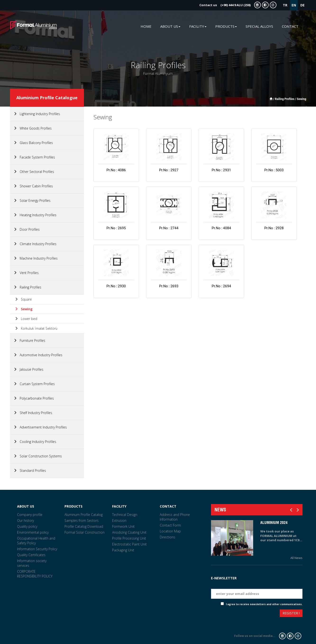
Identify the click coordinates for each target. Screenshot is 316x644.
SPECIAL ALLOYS (259, 26)
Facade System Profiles (34, 157)
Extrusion (119, 520)
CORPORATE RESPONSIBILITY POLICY (35, 574)
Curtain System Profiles (34, 384)
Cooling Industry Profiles (35, 442)
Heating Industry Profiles (35, 215)
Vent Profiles (26, 273)
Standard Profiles (30, 471)
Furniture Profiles (29, 340)
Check (217, 604)
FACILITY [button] (198, 26)
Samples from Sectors (82, 520)
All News (296, 558)
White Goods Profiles (33, 128)
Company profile (30, 515)
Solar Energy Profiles (32, 200)
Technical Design (125, 515)
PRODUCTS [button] (226, 26)
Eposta (297, 585)
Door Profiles (27, 229)
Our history (25, 520)
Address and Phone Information (175, 517)
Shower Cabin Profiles (33, 186)
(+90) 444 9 (225, 5)
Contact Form (170, 525)
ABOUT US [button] (170, 26)
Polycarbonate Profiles (34, 398)
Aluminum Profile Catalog (84, 515)
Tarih (298, 572)
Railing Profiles (27, 287)
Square (23, 299)
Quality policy (27, 526)
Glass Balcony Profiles (33, 143)
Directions (167, 537)
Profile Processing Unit (129, 538)
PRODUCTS (73, 506)
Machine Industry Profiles (36, 258)
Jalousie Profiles (28, 369)
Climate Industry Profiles (35, 244)
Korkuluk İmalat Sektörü (36, 328)
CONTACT (290, 26)
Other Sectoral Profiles (34, 172)
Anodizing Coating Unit (129, 532)
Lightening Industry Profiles (37, 114)
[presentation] (228, 614)
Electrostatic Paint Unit (129, 544)
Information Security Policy (37, 549)
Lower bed (26, 319)
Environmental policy (33, 532)
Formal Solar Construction (85, 532)
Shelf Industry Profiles (33, 413)
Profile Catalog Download (84, 526)
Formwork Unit (123, 526)
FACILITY (119, 506)
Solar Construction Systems (38, 456)
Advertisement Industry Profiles (40, 427)
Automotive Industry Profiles (38, 355)
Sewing (24, 309)
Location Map (170, 531)
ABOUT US (26, 506)
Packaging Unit (123, 550)
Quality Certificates (31, 555)
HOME (146, 26)
